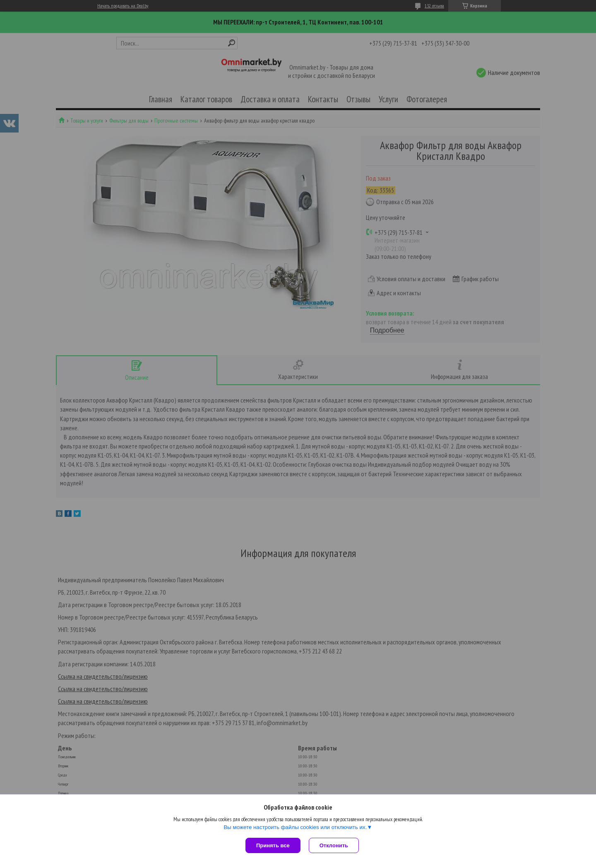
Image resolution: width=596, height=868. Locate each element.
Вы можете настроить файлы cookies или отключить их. (295, 827)
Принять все (273, 845)
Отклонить (334, 845)
